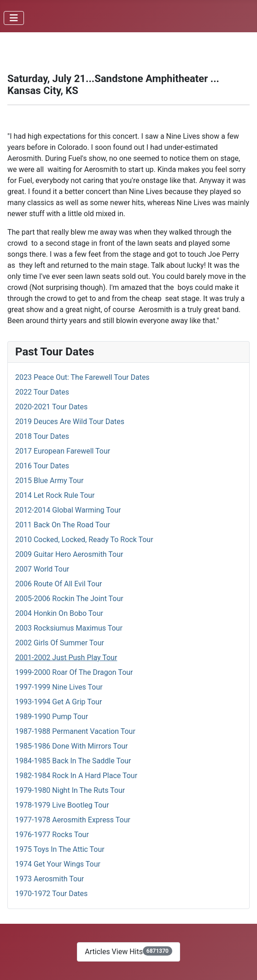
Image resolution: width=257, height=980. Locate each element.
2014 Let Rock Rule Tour (55, 495)
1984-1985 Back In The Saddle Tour (73, 761)
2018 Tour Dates (42, 436)
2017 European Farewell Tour (63, 451)
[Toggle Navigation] (14, 18)
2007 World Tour (42, 569)
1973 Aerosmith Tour (50, 879)
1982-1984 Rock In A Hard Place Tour (76, 776)
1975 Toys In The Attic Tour (60, 849)
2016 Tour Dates (42, 466)
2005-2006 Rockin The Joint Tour (69, 599)
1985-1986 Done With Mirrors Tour (72, 746)
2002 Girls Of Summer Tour (60, 643)
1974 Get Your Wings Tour (58, 864)
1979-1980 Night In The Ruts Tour (70, 790)
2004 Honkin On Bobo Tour (59, 613)
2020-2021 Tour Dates (51, 407)
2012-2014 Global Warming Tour (68, 510)
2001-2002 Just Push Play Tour (66, 658)
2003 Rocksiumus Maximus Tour (69, 628)
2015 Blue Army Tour (49, 481)
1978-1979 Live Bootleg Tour (62, 805)
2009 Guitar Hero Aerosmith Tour (69, 554)
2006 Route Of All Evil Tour (58, 584)
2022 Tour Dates (42, 392)
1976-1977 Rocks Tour (52, 835)
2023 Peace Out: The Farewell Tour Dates (82, 377)
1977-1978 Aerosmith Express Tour (73, 820)
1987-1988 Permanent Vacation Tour (75, 731)
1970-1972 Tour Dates (51, 894)
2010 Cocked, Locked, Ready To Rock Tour (84, 540)
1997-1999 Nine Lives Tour (59, 687)
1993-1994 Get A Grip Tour (58, 702)
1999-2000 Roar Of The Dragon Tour (74, 672)
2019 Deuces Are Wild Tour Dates (70, 422)
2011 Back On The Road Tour (63, 525)
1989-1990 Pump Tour (52, 717)
